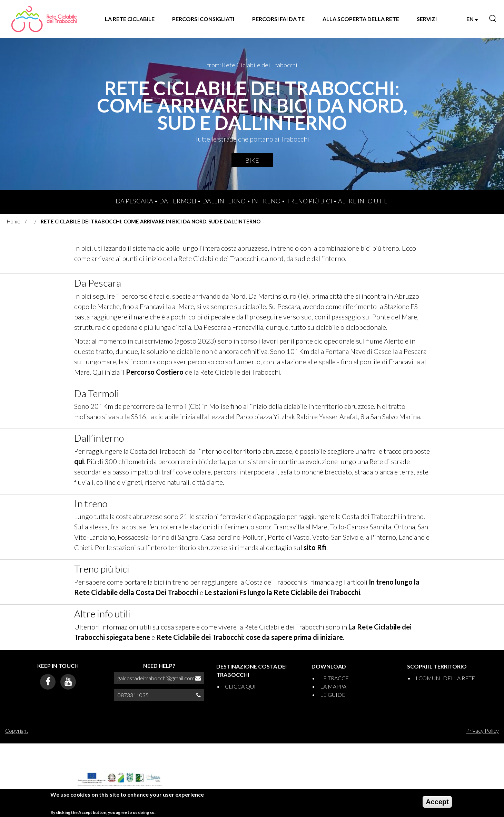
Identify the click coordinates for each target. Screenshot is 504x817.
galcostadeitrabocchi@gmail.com (156, 678)
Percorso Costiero (155, 372)
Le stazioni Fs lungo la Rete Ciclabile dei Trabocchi (282, 592)
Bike (252, 160)
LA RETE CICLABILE (130, 19)
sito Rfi (315, 547)
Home (14, 221)
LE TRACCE (334, 678)
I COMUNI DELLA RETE (445, 678)
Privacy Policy (482, 731)
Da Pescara (135, 201)
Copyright (17, 731)
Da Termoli (178, 201)
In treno (266, 201)
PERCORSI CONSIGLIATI (203, 19)
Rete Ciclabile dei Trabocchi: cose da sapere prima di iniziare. (250, 637)
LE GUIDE (333, 695)
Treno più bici (310, 201)
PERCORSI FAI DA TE (278, 19)
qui (79, 461)
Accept (437, 804)
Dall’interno (224, 201)
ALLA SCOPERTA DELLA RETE (361, 19)
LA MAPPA (333, 686)
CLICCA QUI (240, 686)
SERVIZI (427, 19)
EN (472, 19)
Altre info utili (363, 201)
